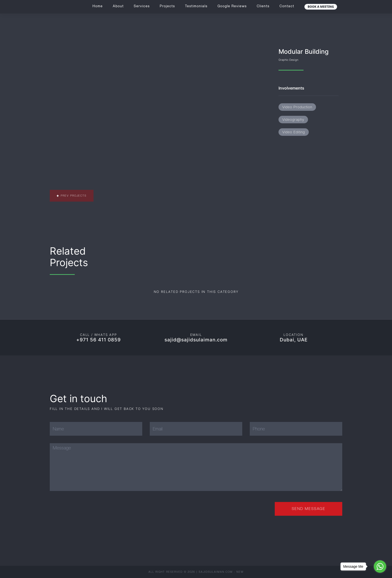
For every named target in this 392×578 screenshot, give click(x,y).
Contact (287, 6)
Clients (263, 6)
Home (98, 6)
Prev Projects (72, 196)
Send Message (309, 509)
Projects (167, 6)
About (118, 6)
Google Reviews (232, 6)
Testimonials (196, 6)
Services (142, 6)
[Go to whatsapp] (380, 566)
